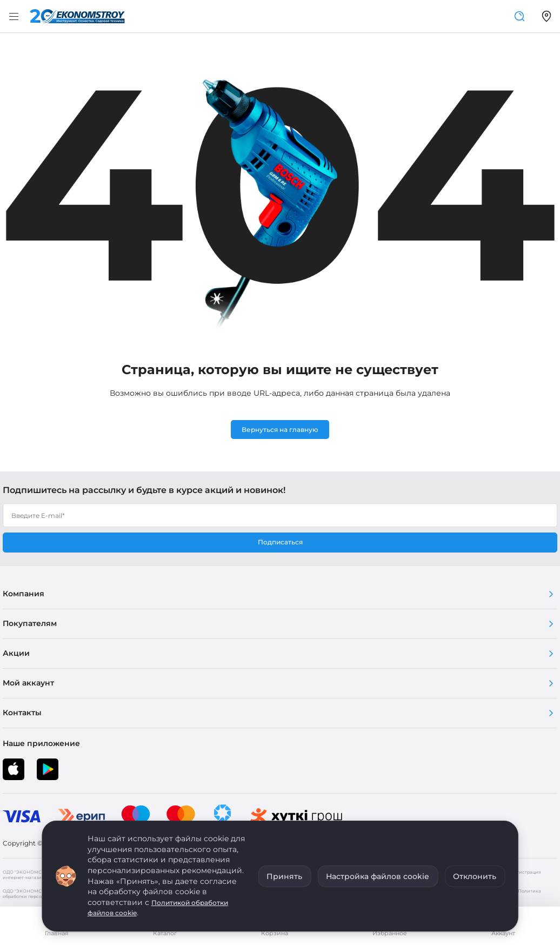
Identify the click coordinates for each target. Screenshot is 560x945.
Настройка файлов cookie (378, 876)
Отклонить (475, 876)
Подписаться (280, 542)
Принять (284, 876)
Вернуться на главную (280, 430)
